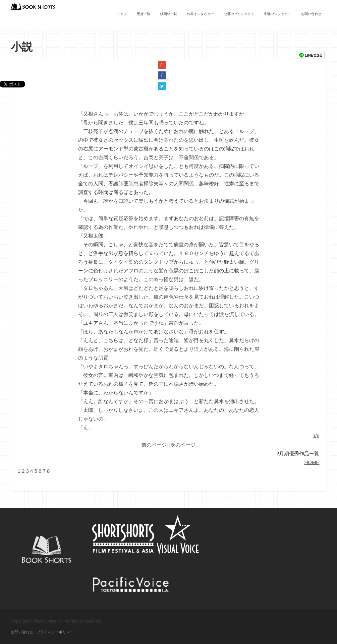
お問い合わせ (311, 14)
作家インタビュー (201, 14)
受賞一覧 (144, 14)
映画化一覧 (169, 14)
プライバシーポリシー (55, 632)
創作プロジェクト (278, 14)
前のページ (154, 445)
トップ (122, 14)
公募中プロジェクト (239, 14)
